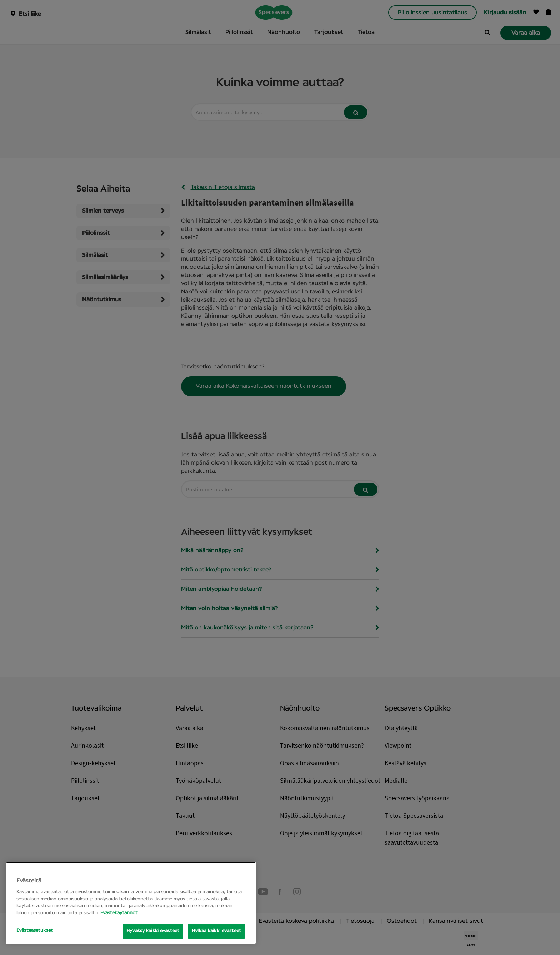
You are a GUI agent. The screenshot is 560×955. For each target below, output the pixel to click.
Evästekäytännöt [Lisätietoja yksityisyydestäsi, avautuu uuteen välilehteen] (119, 913)
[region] (131, 903)
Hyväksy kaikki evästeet (153, 931)
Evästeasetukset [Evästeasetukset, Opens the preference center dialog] (35, 931)
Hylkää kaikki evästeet (216, 931)
